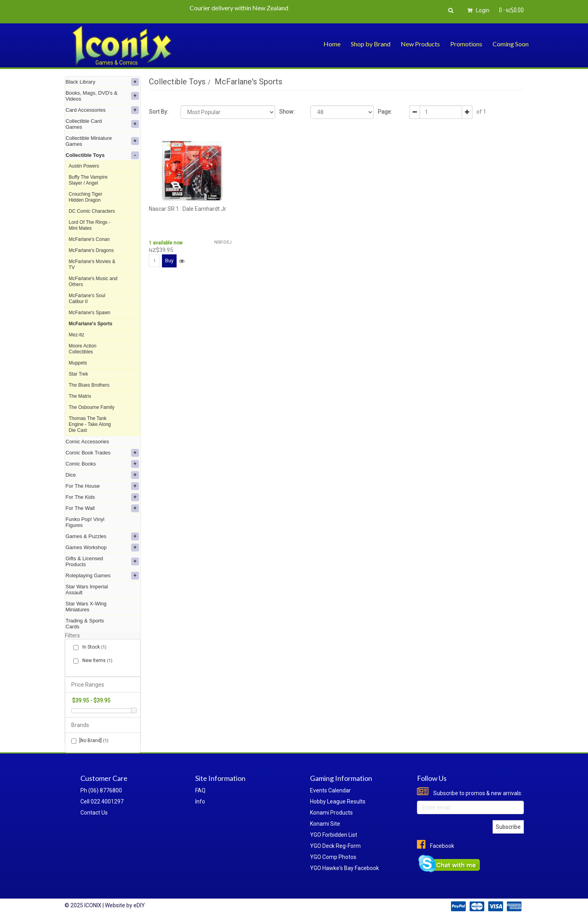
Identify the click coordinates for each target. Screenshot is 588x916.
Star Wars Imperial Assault (87, 590)
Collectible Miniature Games (102, 141)
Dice (102, 475)
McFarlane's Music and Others (93, 281)
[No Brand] (90, 741)
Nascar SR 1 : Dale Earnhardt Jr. (188, 209)
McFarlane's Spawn (90, 313)
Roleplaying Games (102, 576)
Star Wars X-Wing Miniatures (86, 607)
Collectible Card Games (102, 124)
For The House (102, 486)
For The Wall (102, 508)
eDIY (139, 905)
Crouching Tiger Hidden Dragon (86, 197)
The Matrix (80, 396)
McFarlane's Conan (89, 239)
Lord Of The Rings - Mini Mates (90, 225)
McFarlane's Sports (91, 324)
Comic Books (102, 464)
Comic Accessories (88, 442)
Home (332, 44)
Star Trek (79, 374)
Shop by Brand (371, 44)
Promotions (466, 44)
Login (477, 10)
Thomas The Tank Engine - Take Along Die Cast (90, 424)
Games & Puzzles (102, 536)
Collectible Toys (102, 155)
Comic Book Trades (102, 453)
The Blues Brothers (89, 385)
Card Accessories (102, 110)
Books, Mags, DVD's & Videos (102, 96)
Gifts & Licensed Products (102, 561)
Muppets (78, 363)
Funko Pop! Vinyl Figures (85, 522)
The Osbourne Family (92, 407)
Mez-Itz (77, 335)
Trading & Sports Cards (85, 624)
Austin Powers (84, 166)
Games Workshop (102, 548)
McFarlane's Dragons (91, 250)
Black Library (102, 82)
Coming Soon (511, 44)
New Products (420, 44)
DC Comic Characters (92, 211)
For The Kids (102, 497)
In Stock (93, 647)
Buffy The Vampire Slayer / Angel (88, 180)
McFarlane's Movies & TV (92, 264)
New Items (96, 661)
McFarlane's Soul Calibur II (87, 299)
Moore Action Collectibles (83, 349)
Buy (169, 260)
